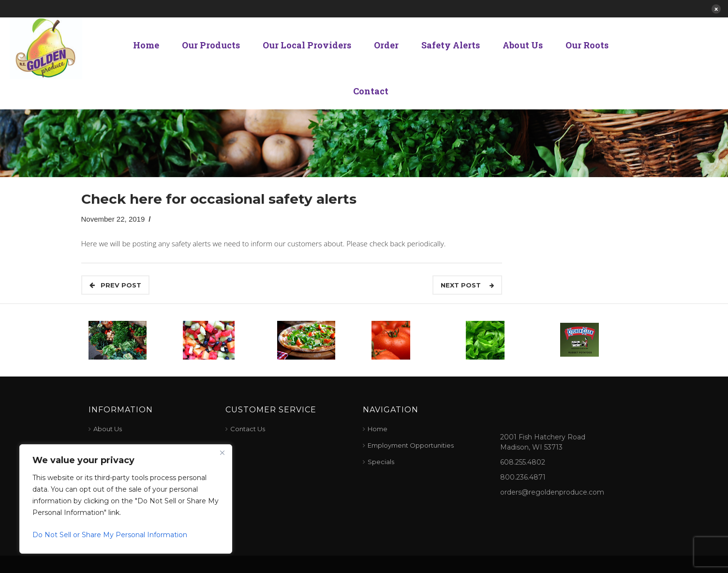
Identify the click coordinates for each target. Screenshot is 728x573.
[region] (126, 499)
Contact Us (248, 429)
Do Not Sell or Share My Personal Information (110, 535)
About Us (523, 45)
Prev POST (115, 285)
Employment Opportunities (411, 445)
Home (146, 45)
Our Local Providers (307, 45)
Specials (381, 462)
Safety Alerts (451, 45)
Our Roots (587, 45)
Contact (371, 91)
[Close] (222, 452)
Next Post (467, 285)
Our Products (211, 45)
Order (386, 45)
